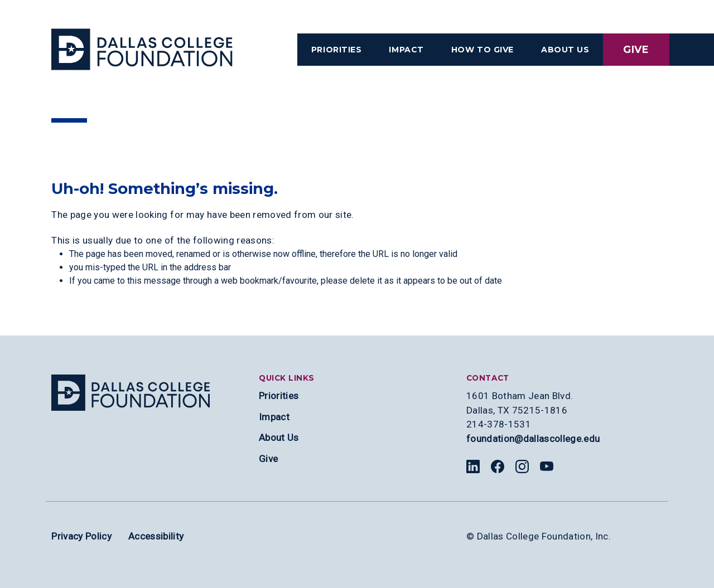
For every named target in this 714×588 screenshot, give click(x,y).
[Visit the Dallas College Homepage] (142, 49)
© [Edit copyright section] (470, 536)
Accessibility (156, 536)
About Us (279, 438)
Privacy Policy (81, 536)
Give (636, 50)
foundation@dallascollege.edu (533, 439)
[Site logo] (131, 393)
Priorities (279, 396)
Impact (274, 417)
